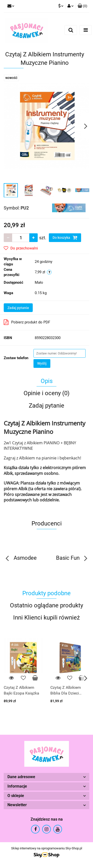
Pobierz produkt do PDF (27, 322)
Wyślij (42, 363)
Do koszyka (65, 238)
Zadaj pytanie (18, 308)
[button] (82, 6)
